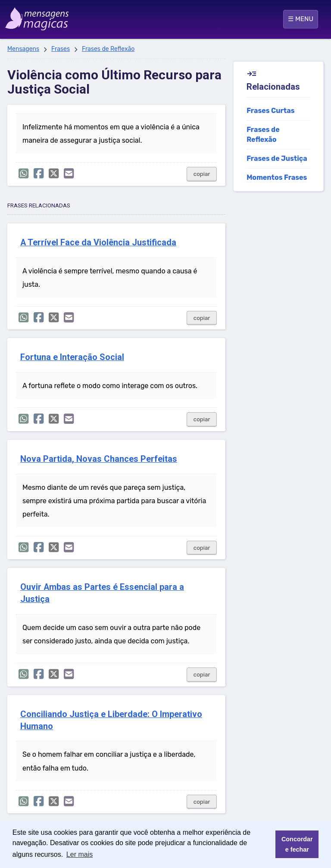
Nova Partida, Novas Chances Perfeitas (99, 459)
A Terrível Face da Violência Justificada (98, 243)
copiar (202, 174)
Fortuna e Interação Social (72, 357)
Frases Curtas (270, 111)
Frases (61, 49)
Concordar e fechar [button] (297, 844)
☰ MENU (301, 19)
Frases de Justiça (277, 158)
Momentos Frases (277, 177)
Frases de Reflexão (108, 49)
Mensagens (23, 49)
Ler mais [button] (80, 854)
